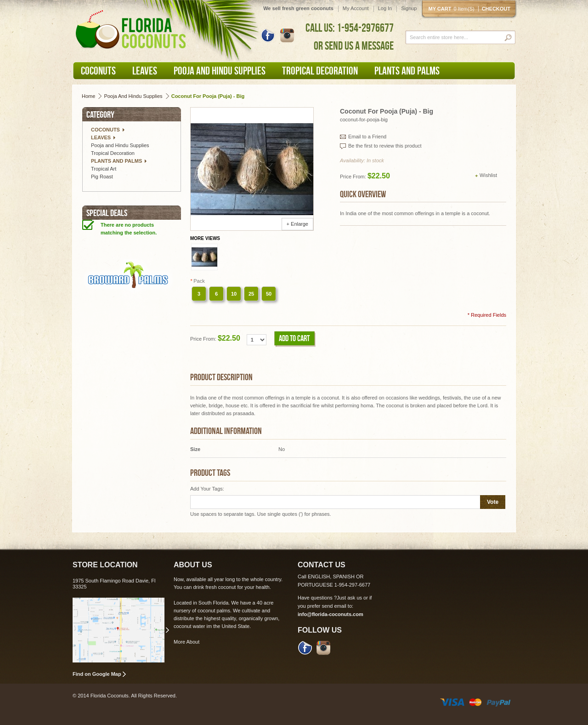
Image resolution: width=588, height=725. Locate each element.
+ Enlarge (297, 224)
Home (88, 96)
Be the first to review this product (385, 146)
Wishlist (488, 175)
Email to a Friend (367, 137)
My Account (356, 8)
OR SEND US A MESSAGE (354, 46)
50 (269, 294)
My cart (453, 9)
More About (187, 642)
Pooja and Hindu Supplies (133, 96)
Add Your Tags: (207, 489)
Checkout (496, 9)
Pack (198, 281)
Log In (385, 8)
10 (234, 294)
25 (251, 294)
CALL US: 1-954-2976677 (350, 28)
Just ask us (349, 598)
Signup (409, 8)
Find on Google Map (97, 674)
